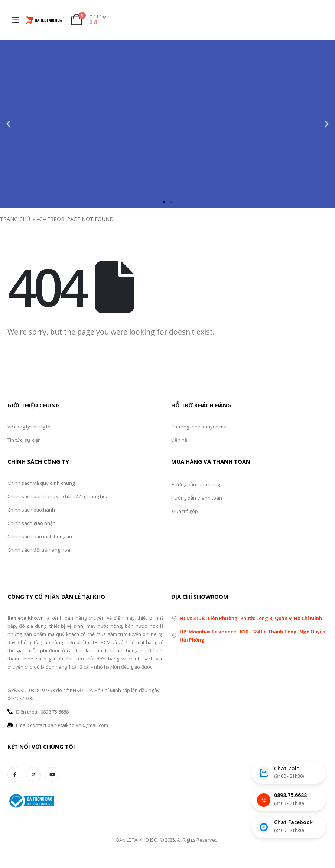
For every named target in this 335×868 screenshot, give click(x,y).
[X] (33, 774)
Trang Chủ (15, 219)
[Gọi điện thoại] (289, 800)
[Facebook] (15, 774)
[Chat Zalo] (289, 773)
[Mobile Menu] (16, 20)
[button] (8, 124)
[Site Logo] (44, 20)
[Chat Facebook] (289, 827)
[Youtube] (52, 774)
